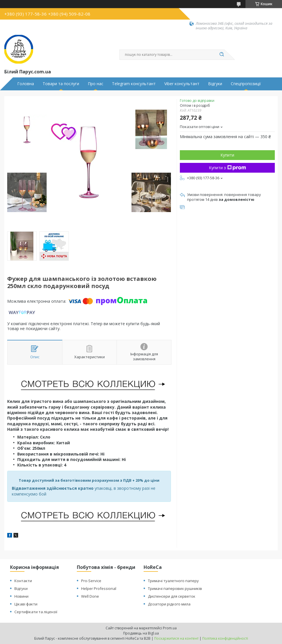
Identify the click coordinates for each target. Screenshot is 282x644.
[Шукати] (222, 55)
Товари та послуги (61, 84)
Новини (21, 596)
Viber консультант (182, 84)
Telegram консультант (134, 84)
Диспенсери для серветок (172, 596)
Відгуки (215, 84)
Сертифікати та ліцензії (36, 612)
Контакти (23, 581)
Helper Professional (99, 588)
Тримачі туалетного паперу (173, 581)
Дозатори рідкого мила (169, 604)
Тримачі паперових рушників (175, 588)
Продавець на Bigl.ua (141, 633)
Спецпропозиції (246, 84)
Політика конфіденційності (225, 638)
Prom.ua (170, 628)
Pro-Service (91, 581)
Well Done (90, 596)
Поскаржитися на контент (176, 638)
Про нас (96, 84)
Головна (26, 84)
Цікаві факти (26, 604)
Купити (227, 155)
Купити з (227, 168)
